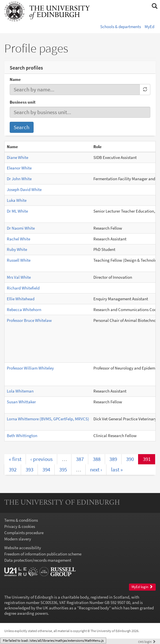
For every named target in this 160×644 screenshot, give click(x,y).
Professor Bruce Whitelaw (29, 320)
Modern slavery (18, 539)
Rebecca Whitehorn (24, 310)
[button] (154, 6)
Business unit (23, 102)
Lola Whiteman (20, 391)
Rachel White (19, 239)
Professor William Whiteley (30, 368)
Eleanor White (19, 168)
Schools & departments (121, 27)
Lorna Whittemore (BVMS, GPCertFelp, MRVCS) (48, 419)
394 (46, 469)
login (147, 642)
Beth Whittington (22, 436)
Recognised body (94, 608)
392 (13, 469)
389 (113, 459)
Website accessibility (23, 548)
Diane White (18, 157)
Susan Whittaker (21, 402)
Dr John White (19, 179)
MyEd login (142, 587)
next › (96, 469)
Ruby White (17, 249)
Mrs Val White (19, 277)
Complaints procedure (24, 533)
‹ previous (42, 459)
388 (97, 459)
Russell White (19, 260)
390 (130, 459)
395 (63, 469)
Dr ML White (17, 211)
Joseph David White (24, 189)
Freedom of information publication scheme (43, 554)
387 (80, 459)
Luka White (17, 200)
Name (15, 79)
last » (117, 469)
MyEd (149, 27)
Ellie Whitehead (21, 299)
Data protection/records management (38, 560)
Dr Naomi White (21, 228)
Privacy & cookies (20, 526)
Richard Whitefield (23, 288)
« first (15, 459)
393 (29, 469)
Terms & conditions (21, 520)
